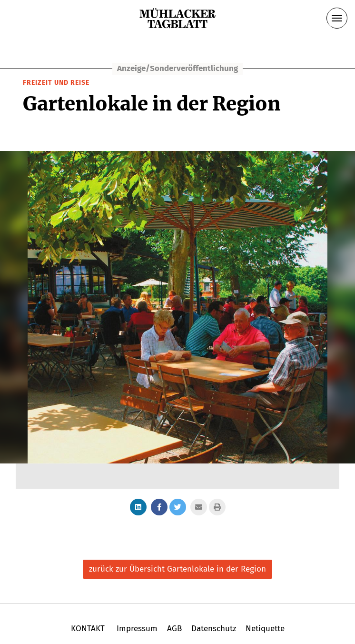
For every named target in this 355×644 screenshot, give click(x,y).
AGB (174, 629)
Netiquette (264, 629)
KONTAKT (89, 629)
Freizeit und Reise (56, 83)
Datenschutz (214, 629)
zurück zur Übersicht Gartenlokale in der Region (177, 569)
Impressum (137, 629)
